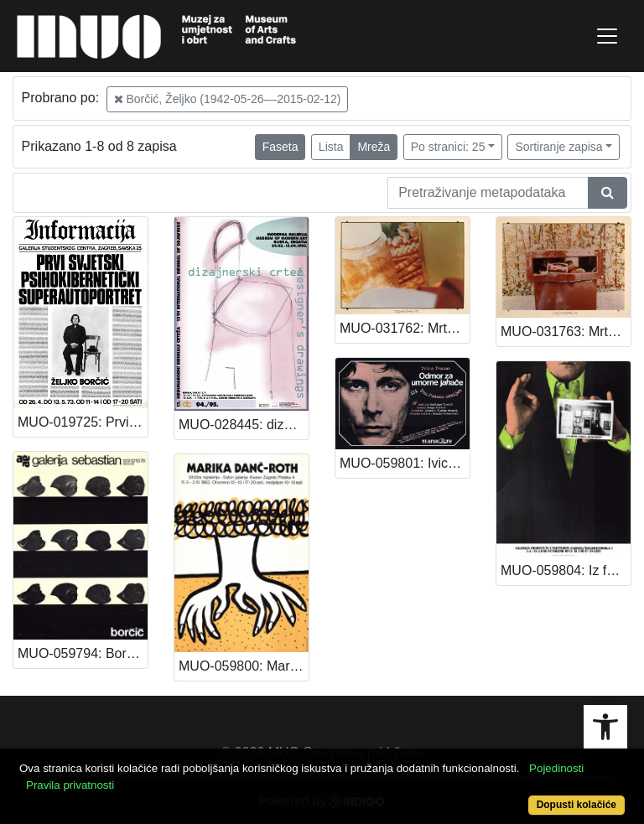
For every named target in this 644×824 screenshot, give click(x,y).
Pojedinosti (556, 768)
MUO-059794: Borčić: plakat (83, 653)
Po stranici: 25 (448, 147)
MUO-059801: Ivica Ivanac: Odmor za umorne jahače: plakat (405, 463)
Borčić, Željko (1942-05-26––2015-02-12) (228, 99)
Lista (331, 147)
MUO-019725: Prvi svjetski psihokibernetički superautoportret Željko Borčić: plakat (83, 422)
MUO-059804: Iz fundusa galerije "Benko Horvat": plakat (566, 570)
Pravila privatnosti (70, 785)
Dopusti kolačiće (576, 805)
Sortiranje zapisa (558, 147)
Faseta (280, 147)
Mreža (374, 147)
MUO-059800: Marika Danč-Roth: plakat (244, 666)
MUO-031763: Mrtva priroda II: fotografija (566, 332)
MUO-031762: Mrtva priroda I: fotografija (405, 328)
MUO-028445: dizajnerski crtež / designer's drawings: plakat (244, 425)
